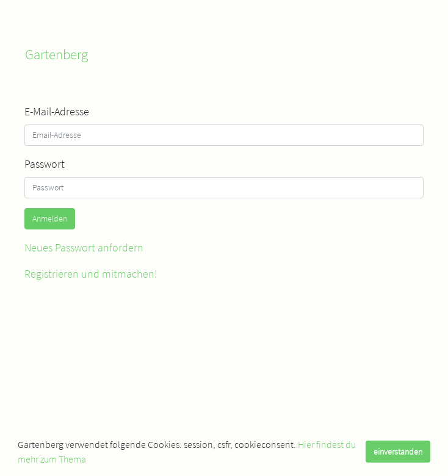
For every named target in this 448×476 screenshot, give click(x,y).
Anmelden (50, 218)
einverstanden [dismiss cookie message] (398, 452)
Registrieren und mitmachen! (91, 274)
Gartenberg (56, 54)
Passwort (45, 164)
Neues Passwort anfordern (84, 247)
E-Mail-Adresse (57, 111)
